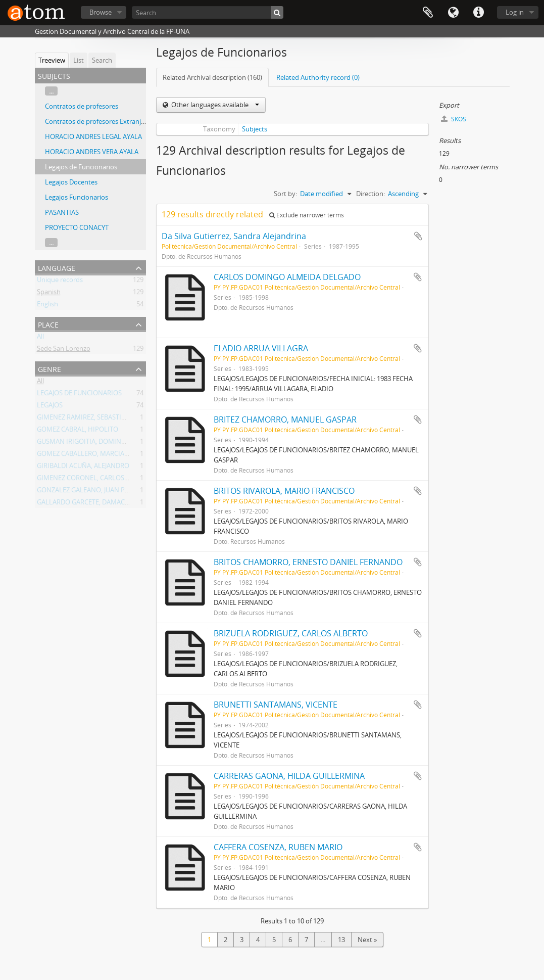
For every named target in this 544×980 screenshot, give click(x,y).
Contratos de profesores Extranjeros (100, 121)
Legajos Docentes (71, 182)
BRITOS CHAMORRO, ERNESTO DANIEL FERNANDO (308, 562)
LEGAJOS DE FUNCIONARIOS (79, 395)
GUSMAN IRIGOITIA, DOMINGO (84, 443)
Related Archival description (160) (212, 77)
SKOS (454, 119)
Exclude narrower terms (307, 215)
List (79, 60)
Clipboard (428, 13)
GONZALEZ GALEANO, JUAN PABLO (89, 492)
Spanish (49, 294)
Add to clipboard (418, 236)
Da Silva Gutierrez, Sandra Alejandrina (234, 236)
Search (102, 60)
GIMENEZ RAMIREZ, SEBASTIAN (84, 419)
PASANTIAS (62, 212)
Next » (367, 940)
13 (341, 940)
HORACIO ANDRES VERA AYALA (92, 152)
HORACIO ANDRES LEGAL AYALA (93, 136)
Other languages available (214, 105)
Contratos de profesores (82, 106)
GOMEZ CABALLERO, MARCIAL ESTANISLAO (102, 455)
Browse (101, 12)
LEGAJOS (50, 407)
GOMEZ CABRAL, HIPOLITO (78, 431)
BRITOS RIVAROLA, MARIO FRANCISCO (284, 491)
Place (48, 324)
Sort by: (285, 194)
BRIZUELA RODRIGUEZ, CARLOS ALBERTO (291, 633)
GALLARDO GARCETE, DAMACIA (84, 504)
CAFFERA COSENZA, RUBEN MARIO (278, 847)
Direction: (370, 194)
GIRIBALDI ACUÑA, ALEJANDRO (83, 468)
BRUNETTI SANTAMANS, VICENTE (276, 705)
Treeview (52, 60)
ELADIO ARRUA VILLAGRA (261, 348)
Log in (515, 12)
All (40, 338)
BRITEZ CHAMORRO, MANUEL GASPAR (285, 419)
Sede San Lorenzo (64, 350)
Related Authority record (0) (318, 77)
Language (453, 13)
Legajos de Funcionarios (81, 167)
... (51, 91)
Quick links (478, 13)
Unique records (60, 282)
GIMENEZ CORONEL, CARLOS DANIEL (93, 480)
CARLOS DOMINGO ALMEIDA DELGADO (287, 277)
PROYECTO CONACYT (77, 227)
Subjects (255, 129)
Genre (50, 368)
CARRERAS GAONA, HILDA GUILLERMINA (289, 776)
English (47, 306)
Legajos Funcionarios (77, 197)
